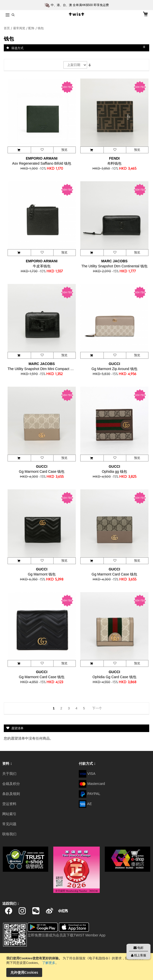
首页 (7, 28)
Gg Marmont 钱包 (42, 574)
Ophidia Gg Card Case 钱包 (114, 677)
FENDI (114, 158)
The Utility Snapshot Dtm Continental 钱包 (114, 266)
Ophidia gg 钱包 (114, 471)
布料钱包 (114, 163)
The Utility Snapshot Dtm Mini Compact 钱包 (42, 369)
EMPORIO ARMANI (42, 158)
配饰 (32, 28)
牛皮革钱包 (42, 266)
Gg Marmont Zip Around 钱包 (114, 369)
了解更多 (49, 963)
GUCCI (114, 364)
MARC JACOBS (114, 261)
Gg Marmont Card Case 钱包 (42, 471)
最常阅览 (20, 28)
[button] (42, 150)
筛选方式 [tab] (17, 48)
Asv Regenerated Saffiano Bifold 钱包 (42, 163)
